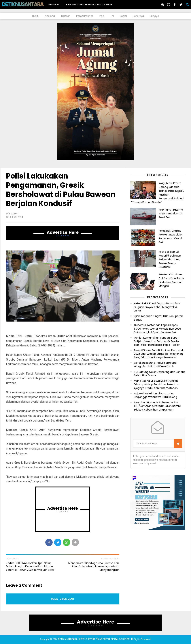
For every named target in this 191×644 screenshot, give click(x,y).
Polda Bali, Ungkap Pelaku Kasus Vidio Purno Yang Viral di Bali (170, 236)
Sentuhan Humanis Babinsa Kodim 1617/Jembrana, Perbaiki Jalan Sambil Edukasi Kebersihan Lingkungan (157, 406)
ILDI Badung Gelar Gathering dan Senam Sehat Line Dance (159, 374)
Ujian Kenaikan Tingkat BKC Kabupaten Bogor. (158, 318)
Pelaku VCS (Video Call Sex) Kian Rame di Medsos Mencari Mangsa (171, 280)
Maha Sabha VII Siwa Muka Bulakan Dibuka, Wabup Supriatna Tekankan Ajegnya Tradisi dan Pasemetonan (157, 385)
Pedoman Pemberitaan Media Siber (89, 4)
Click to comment (63, 599)
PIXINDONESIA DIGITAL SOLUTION (113, 639)
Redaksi (54, 4)
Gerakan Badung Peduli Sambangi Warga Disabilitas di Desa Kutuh (156, 365)
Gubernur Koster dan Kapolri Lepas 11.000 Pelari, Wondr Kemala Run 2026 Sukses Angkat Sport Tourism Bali (157, 329)
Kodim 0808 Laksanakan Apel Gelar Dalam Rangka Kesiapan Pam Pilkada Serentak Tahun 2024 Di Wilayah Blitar (30, 566)
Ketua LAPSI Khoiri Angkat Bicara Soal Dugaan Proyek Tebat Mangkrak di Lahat (157, 307)
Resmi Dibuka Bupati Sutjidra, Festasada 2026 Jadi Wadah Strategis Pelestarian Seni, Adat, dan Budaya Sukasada (159, 354)
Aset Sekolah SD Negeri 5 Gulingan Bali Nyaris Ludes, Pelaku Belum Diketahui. (170, 259)
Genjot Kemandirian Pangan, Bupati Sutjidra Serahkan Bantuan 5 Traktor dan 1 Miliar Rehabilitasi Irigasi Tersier (157, 341)
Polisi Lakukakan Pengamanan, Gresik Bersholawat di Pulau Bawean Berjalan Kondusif (61, 190)
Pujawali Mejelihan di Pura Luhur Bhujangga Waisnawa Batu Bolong (156, 395)
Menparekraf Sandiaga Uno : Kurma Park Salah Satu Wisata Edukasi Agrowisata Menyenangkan (94, 566)
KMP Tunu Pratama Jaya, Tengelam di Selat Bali (171, 214)
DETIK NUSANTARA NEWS (30, 4)
